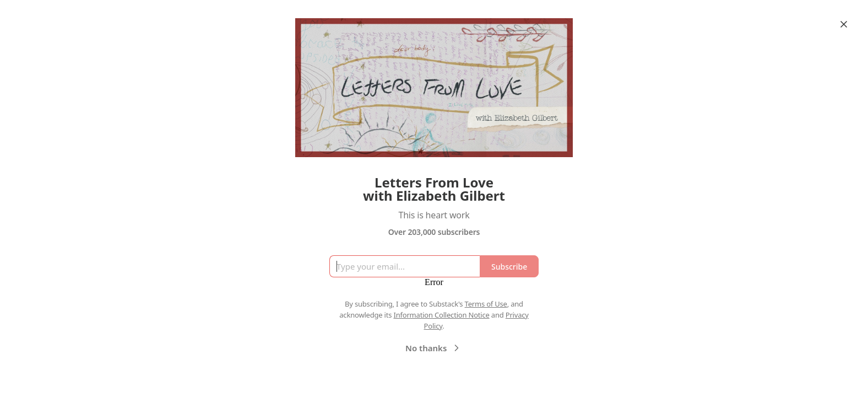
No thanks (434, 348)
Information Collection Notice (441, 315)
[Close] (844, 24)
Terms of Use (486, 304)
